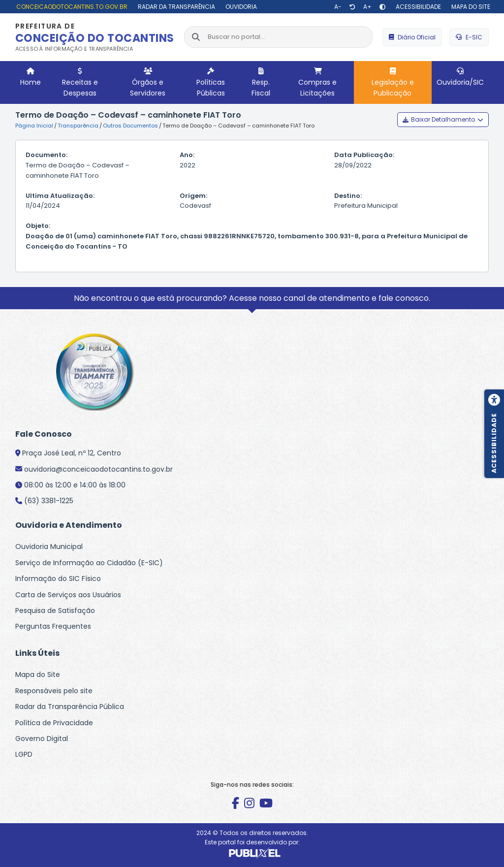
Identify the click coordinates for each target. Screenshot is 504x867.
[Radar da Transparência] (175, 7)
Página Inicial (34, 126)
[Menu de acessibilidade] (494, 434)
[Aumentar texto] (367, 7)
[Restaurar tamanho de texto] (352, 7)
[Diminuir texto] (338, 7)
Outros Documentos (130, 126)
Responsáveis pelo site (54, 691)
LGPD (24, 754)
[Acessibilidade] (417, 7)
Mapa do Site (38, 674)
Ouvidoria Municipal (49, 546)
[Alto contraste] (382, 7)
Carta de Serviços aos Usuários (68, 595)
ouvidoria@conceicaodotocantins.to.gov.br (98, 469)
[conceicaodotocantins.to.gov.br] (71, 7)
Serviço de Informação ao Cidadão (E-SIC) (89, 563)
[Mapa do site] (470, 7)
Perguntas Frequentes (53, 626)
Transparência (78, 126)
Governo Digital (42, 739)
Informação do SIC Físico (58, 578)
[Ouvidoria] (240, 7)
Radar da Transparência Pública (70, 706)
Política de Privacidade (54, 723)
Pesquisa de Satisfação (55, 610)
